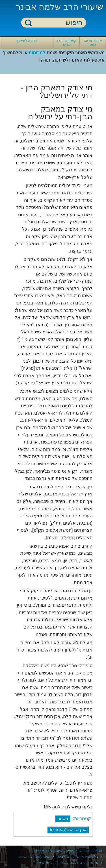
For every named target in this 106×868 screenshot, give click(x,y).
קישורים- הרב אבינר (66, 43)
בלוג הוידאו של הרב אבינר (77, 857)
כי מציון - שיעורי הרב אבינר (56, 851)
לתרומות (37, 53)
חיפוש (28, 23)
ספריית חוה (93, 851)
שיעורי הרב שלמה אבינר (60, 7)
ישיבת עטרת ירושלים (34, 857)
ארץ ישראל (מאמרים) (68, 830)
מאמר (63, 819)
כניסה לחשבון (27, 41)
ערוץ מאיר (45, 862)
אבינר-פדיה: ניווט (93, 43)
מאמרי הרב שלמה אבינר (79, 862)
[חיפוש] (57, 23)
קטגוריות (83, 818)
